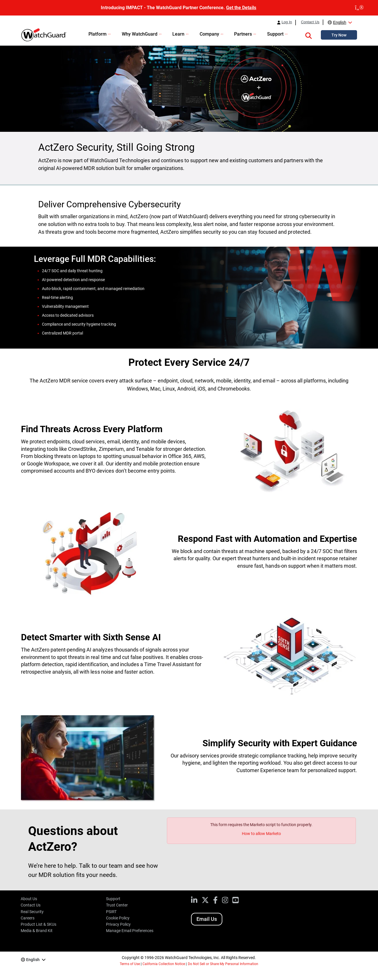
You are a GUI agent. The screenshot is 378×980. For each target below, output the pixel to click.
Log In (287, 22)
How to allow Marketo (261, 834)
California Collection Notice (164, 964)
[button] (308, 35)
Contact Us (310, 22)
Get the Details (241, 8)
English (340, 22)
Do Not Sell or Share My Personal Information (223, 964)
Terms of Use (130, 964)
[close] (359, 8)
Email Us (207, 919)
